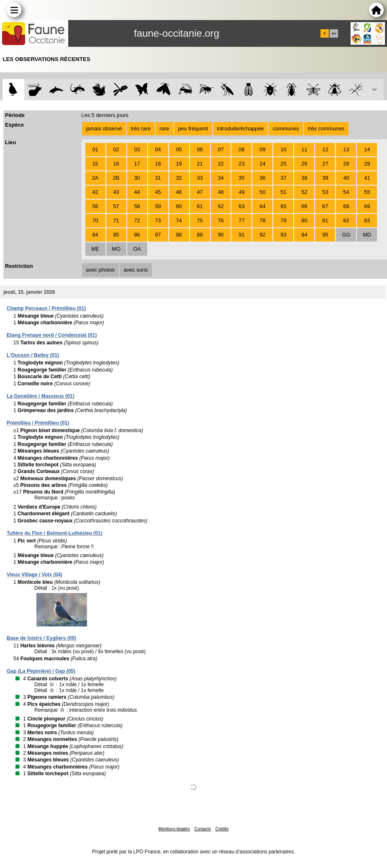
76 (220, 220)
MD (367, 235)
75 (200, 220)
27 (325, 164)
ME (95, 249)
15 (95, 164)
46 (179, 192)
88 (179, 235)
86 (137, 235)
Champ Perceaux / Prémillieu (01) (46, 308)
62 (220, 206)
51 (283, 192)
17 (137, 164)
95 (325, 235)
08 (241, 149)
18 (158, 164)
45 (158, 192)
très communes (326, 129)
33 (200, 178)
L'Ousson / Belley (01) (33, 355)
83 (367, 220)
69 (367, 206)
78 (262, 220)
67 (325, 206)
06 (200, 149)
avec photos (100, 270)
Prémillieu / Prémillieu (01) (38, 423)
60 (179, 206)
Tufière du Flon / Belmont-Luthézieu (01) (54, 533)
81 (325, 220)
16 (116, 164)
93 (283, 235)
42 (95, 192)
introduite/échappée (240, 129)
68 (346, 206)
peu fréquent (193, 129)
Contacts (202, 829)
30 (137, 178)
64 (262, 206)
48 (220, 192)
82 (346, 220)
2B (116, 178)
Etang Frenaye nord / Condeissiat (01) (52, 335)
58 (137, 206)
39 (325, 178)
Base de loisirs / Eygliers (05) (41, 638)
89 (200, 235)
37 (283, 178)
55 (367, 192)
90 (220, 235)
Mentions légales (174, 829)
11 (304, 149)
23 (241, 164)
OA (137, 249)
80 (304, 220)
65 (283, 206)
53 (325, 192)
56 (95, 206)
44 (137, 192)
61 (200, 206)
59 (158, 206)
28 (346, 164)
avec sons (136, 270)
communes (286, 129)
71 (116, 220)
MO (116, 249)
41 (367, 178)
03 (137, 149)
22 (220, 164)
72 (137, 220)
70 (95, 220)
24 (262, 164)
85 (116, 235)
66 (304, 206)
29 (367, 164)
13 (346, 149)
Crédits (222, 829)
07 (220, 149)
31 (158, 178)
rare (164, 129)
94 (304, 235)
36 (262, 178)
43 (116, 192)
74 (179, 220)
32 (179, 178)
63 (241, 206)
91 (241, 235)
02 (116, 149)
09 (262, 149)
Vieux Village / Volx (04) (35, 575)
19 (179, 164)
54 (346, 192)
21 (200, 164)
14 (367, 149)
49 (241, 192)
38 (304, 178)
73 (158, 220)
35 (241, 178)
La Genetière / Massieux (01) (40, 396)
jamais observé (104, 129)
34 (220, 178)
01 (95, 149)
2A (95, 178)
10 (283, 149)
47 (200, 192)
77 (241, 220)
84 (95, 235)
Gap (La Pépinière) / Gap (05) (41, 671)
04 (158, 149)
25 (283, 164)
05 (179, 149)
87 (158, 235)
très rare (141, 129)
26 (304, 164)
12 (325, 149)
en (334, 33)
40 (346, 178)
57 (116, 206)
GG (346, 235)
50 (262, 192)
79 (283, 220)
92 (262, 235)
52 (304, 192)
